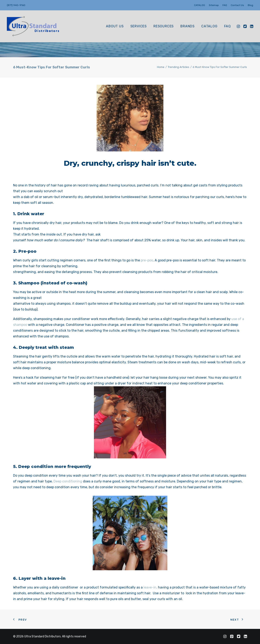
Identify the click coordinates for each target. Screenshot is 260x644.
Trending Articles (179, 67)
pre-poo (147, 260)
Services (139, 26)
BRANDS (188, 26)
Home (161, 67)
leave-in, (150, 587)
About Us (115, 26)
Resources (164, 26)
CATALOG (200, 5)
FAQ (225, 5)
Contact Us (237, 5)
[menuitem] (200, 5)
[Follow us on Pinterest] (232, 637)
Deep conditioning (68, 481)
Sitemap (214, 5)
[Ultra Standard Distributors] (33, 26)
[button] (239, 26)
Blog (250, 5)
